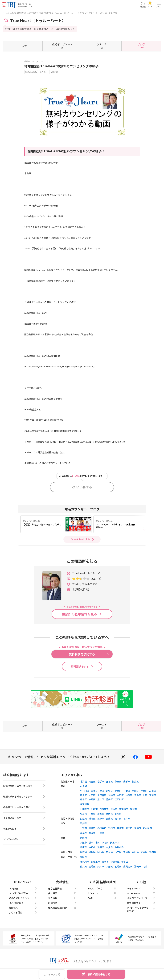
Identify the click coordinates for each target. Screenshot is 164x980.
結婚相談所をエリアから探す (24, 786)
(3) (102, 46)
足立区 (101, 799)
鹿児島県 (128, 866)
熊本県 (101, 866)
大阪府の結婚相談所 (17, 13)
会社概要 (62, 893)
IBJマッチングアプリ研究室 (141, 909)
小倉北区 (115, 862)
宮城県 (109, 781)
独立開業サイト (141, 903)
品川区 (153, 791)
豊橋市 (138, 828)
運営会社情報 (62, 888)
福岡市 (105, 862)
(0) (62, 46)
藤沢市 (114, 809)
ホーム (6, 13)
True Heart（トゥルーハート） (66, 13)
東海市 (120, 828)
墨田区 (135, 791)
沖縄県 (138, 866)
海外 (145, 866)
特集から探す (24, 829)
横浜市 (133, 809)
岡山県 (101, 852)
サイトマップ (141, 888)
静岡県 (92, 833)
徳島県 (127, 852)
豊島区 (138, 795)
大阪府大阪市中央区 (46, 13)
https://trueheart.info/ (36, 324)
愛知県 (83, 823)
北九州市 (85, 862)
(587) (141, 46)
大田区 (92, 795)
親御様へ (23, 908)
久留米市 (95, 862)
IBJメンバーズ (102, 888)
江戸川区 (119, 799)
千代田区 (85, 791)
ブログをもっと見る (80, 539)
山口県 (118, 852)
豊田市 (129, 828)
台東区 (127, 791)
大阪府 (83, 838)
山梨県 (83, 819)
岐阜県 (83, 833)
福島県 (135, 781)
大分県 (109, 866)
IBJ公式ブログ (23, 903)
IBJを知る (23, 888)
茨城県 (101, 814)
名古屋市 (147, 828)
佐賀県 (83, 866)
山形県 (127, 781)
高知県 (153, 852)
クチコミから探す (24, 818)
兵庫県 (83, 847)
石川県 (118, 819)
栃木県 (109, 814)
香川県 (135, 852)
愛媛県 (144, 852)
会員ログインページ (141, 898)
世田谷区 (102, 795)
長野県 (101, 819)
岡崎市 (92, 828)
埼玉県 (83, 814)
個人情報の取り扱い (62, 908)
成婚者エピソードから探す (24, 807)
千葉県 (92, 814)
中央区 (94, 791)
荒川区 (153, 795)
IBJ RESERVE (141, 893)
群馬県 (118, 814)
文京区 (118, 791)
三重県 (101, 833)
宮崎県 (118, 866)
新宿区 (109, 791)
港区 (102, 791)
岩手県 (101, 781)
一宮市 (83, 828)
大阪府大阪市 (32, 13)
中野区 (120, 795)
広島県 (109, 852)
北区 (145, 795)
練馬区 (92, 799)
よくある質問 (23, 912)
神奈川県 (85, 804)
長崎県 (92, 866)
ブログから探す (24, 839)
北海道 (83, 781)
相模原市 (104, 809)
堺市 (91, 842)
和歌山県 (119, 847)
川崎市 (94, 809)
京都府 (92, 847)
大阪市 (83, 842)
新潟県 (92, 819)
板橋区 (83, 799)
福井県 (127, 819)
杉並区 (129, 795)
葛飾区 (109, 799)
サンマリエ (102, 893)
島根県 (92, 852)
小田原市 (85, 809)
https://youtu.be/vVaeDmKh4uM (41, 163)
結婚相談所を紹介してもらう (24, 796)
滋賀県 (101, 847)
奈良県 (109, 847)
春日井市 (102, 828)
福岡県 (83, 857)
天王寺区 (115, 842)
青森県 (92, 781)
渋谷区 (112, 795)
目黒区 (83, 795)
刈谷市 (112, 828)
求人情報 (62, 898)
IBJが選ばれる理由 (23, 893)
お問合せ (62, 903)
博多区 (125, 862)
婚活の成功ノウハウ (23, 898)
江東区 (144, 791)
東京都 (83, 786)
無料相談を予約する (99, 974)
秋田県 (118, 781)
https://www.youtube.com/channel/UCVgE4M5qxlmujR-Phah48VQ (59, 366)
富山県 (109, 819)
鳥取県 (83, 852)
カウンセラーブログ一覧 (88, 13)
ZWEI (102, 898)
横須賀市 (124, 809)
